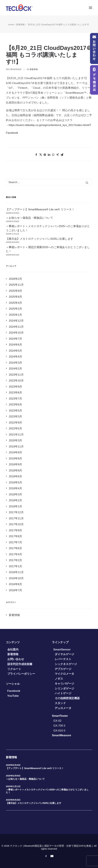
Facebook (12, 133)
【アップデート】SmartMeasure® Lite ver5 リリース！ (35, 768)
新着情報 (20, 25)
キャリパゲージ (64, 684)
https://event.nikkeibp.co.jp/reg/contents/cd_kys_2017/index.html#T (50, 125)
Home (11, 25)
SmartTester (60, 716)
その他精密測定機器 (67, 698)
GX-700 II (59, 726)
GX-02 (57, 721)
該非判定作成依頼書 (20, 664)
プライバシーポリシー (21, 674)
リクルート (14, 669)
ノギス (59, 679)
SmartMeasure (61, 735)
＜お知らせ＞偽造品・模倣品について (25, 779)
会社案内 (13, 650)
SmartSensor (62, 650)
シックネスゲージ (66, 664)
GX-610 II (59, 731)
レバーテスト (63, 659)
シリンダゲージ (64, 689)
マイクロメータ (64, 674)
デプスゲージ (63, 669)
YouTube (13, 696)
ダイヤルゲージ (64, 654)
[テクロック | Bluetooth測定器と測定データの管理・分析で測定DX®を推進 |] (19, 8)
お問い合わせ (16, 659)
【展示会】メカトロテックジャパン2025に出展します (34, 803)
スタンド (60, 703)
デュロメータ (63, 708)
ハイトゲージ (63, 693)
